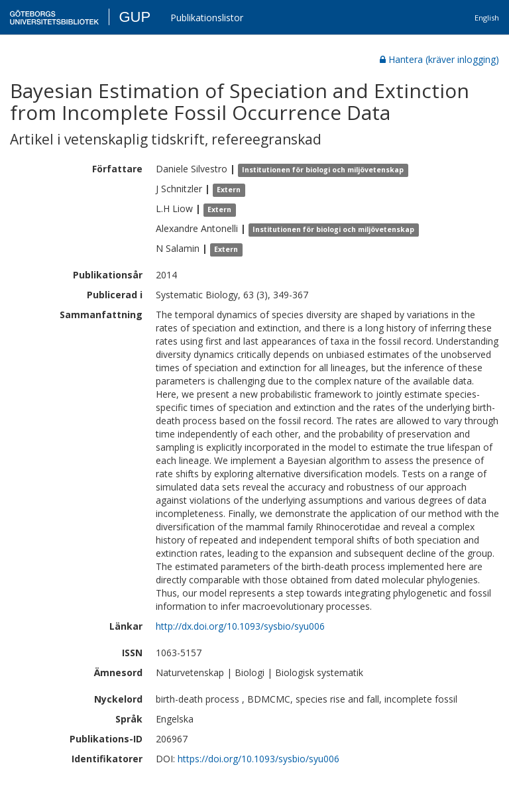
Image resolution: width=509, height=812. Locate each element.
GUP (135, 17)
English (487, 18)
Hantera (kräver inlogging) (439, 59)
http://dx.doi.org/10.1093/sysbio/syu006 (240, 626)
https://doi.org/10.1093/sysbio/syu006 (258, 759)
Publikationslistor (207, 18)
